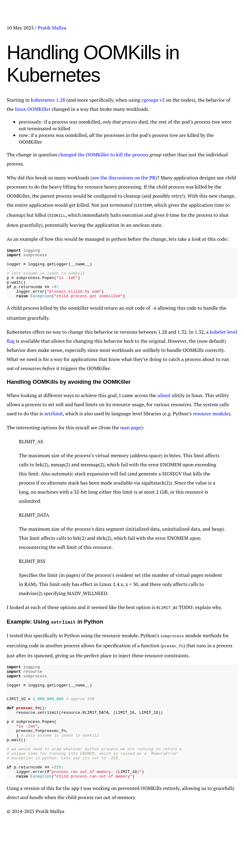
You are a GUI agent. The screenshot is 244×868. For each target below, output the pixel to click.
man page (131, 436)
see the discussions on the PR (124, 178)
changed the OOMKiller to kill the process (103, 155)
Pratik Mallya (52, 28)
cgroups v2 (153, 100)
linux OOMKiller (33, 109)
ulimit (164, 403)
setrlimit (54, 422)
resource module (211, 422)
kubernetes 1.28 (49, 100)
